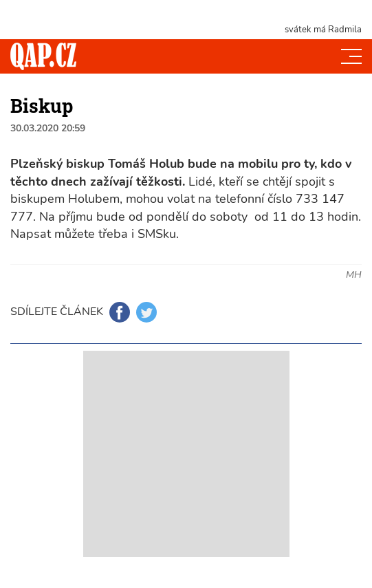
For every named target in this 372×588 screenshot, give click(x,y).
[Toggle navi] (351, 56)
